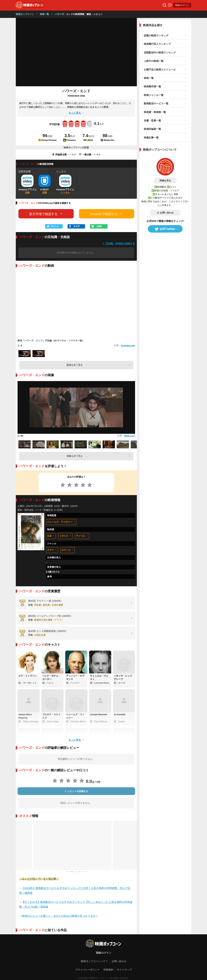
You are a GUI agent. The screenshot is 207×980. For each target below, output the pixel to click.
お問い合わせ (165, 213)
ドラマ (52, 550)
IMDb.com (129, 436)
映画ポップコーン (25, 14)
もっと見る (76, 113)
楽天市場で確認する (46, 214)
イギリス (65, 536)
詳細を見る (165, 181)
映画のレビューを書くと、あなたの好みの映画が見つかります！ (60, 916)
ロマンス (68, 550)
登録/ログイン (182, 5)
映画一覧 (44, 14)
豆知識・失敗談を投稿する (119, 243)
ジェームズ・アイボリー (61, 522)
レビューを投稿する (76, 791)
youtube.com (128, 345)
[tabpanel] (76, 845)
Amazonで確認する (106, 214)
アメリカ (82, 536)
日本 (51, 536)
